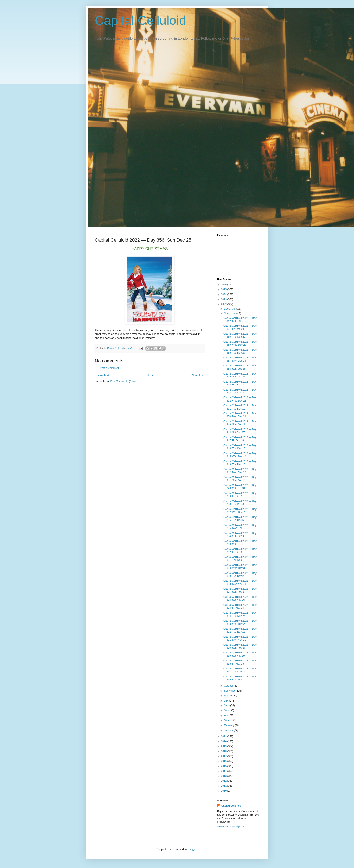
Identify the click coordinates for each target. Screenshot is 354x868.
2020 (224, 741)
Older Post (197, 375)
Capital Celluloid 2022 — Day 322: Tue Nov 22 (240, 630)
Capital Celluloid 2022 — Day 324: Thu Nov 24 (240, 614)
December (230, 309)
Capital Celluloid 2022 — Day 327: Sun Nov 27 (240, 590)
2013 (224, 776)
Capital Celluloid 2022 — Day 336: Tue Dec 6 (240, 519)
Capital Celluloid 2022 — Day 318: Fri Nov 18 (240, 662)
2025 (224, 289)
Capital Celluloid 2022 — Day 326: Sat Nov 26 (240, 598)
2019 (224, 746)
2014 (224, 771)
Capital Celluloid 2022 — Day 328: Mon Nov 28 (240, 582)
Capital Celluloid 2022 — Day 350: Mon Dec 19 (240, 415)
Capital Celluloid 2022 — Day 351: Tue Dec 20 (240, 407)
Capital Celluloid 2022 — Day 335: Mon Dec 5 (240, 527)
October (229, 686)
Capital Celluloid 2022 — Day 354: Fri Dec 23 (240, 383)
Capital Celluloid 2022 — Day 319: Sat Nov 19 (240, 654)
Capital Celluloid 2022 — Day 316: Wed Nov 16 (240, 678)
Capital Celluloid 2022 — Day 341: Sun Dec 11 (240, 479)
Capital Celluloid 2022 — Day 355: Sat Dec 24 (240, 375)
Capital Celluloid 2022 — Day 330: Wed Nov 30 (240, 566)
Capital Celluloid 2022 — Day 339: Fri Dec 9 (240, 495)
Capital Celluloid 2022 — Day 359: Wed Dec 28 (240, 343)
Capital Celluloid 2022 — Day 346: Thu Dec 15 (240, 447)
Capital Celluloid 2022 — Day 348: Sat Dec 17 (240, 431)
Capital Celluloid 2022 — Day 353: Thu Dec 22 (240, 391)
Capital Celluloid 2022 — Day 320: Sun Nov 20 (240, 646)
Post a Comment (109, 368)
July (227, 701)
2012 (224, 781)
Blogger (192, 849)
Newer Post (102, 375)
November (230, 314)
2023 (224, 299)
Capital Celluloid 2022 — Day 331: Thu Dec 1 (240, 558)
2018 (224, 751)
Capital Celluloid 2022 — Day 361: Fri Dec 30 (240, 327)
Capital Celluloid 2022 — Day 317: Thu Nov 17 (240, 670)
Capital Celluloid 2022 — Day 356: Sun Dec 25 (240, 367)
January (229, 730)
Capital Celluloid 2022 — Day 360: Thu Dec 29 (240, 335)
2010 (224, 791)
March (228, 720)
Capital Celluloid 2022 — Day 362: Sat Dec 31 (240, 319)
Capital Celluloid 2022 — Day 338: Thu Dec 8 (240, 503)
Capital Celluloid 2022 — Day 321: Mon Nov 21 (240, 638)
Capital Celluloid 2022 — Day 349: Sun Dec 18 (240, 423)
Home (150, 375)
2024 (224, 295)
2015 (224, 766)
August (228, 696)
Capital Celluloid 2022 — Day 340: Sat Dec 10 (240, 487)
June (227, 706)
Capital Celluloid (141, 20)
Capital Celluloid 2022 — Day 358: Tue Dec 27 (240, 351)
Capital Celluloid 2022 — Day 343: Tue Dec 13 (240, 463)
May (227, 710)
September (231, 691)
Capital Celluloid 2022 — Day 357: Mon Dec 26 (240, 359)
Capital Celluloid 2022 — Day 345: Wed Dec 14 (240, 455)
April (227, 715)
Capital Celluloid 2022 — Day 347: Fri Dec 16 (240, 439)
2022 (224, 304)
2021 (224, 736)
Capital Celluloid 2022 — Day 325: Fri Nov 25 (240, 606)
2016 (224, 761)
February (229, 725)
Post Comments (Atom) (123, 381)
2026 (224, 285)
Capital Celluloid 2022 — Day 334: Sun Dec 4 (240, 535)
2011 (224, 786)
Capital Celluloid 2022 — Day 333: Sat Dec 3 (240, 542)
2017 (224, 756)
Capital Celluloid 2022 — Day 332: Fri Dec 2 (240, 550)
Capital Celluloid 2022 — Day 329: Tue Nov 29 (240, 575)
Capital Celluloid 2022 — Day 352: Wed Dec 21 (240, 399)
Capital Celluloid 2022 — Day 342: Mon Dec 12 (240, 471)
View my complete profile (231, 827)
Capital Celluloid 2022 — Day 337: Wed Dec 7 (240, 511)
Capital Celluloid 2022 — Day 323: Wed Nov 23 (240, 622)
